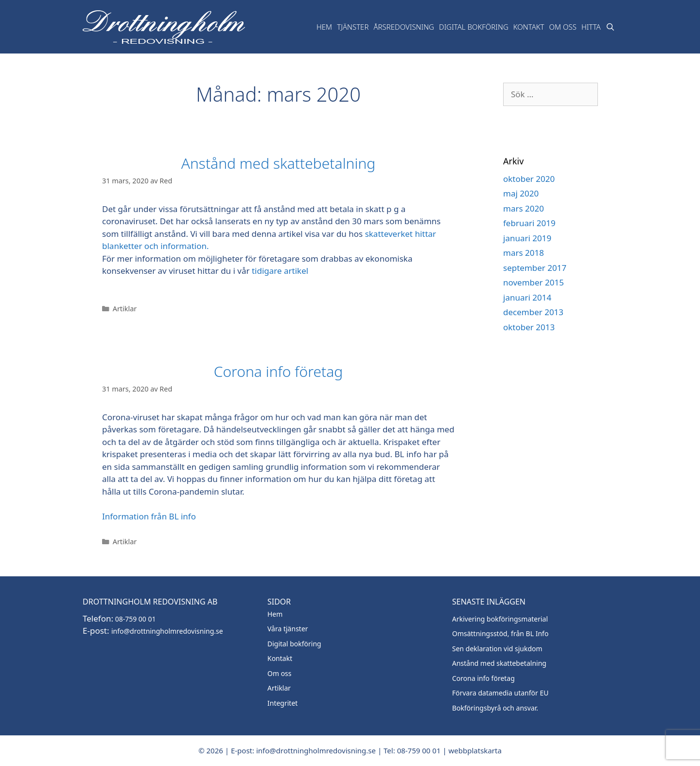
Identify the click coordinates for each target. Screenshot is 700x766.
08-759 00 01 (135, 619)
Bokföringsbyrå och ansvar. (495, 708)
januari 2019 (527, 238)
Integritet (282, 703)
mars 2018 (524, 253)
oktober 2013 (529, 327)
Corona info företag (279, 371)
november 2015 (534, 282)
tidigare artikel (280, 271)
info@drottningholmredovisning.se (167, 631)
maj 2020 (521, 193)
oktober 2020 (529, 179)
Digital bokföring (474, 27)
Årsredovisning (404, 27)
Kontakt (529, 27)
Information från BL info (149, 516)
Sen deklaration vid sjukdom (497, 649)
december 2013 (533, 312)
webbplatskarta (475, 750)
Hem (324, 27)
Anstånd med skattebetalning (278, 163)
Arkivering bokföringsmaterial (500, 619)
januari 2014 (527, 297)
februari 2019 (529, 223)
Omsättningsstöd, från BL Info (500, 633)
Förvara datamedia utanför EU (500, 693)
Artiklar (125, 309)
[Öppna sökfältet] (610, 27)
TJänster (353, 27)
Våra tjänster (288, 629)
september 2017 (535, 268)
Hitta (591, 27)
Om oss (563, 27)
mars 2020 (524, 208)
